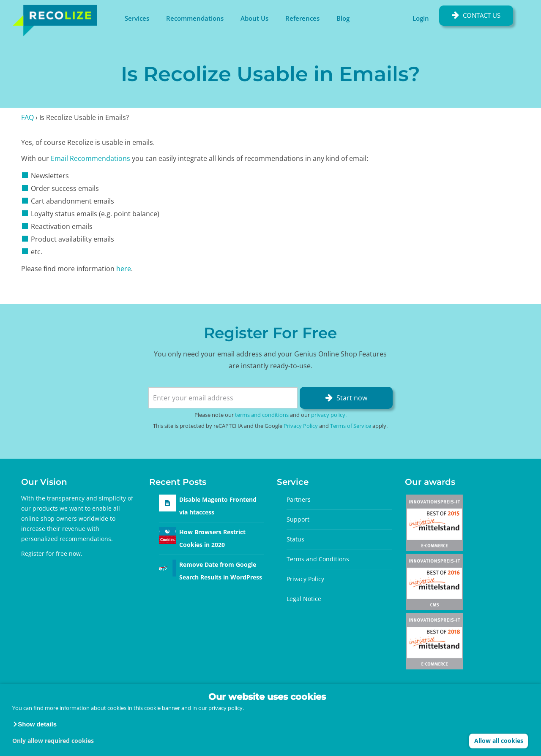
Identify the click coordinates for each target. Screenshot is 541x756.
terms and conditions (262, 415)
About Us (254, 18)
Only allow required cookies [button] (53, 741)
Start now (352, 398)
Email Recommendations (90, 158)
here (124, 269)
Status (295, 539)
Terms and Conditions (318, 559)
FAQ (27, 117)
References (302, 18)
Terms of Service (351, 426)
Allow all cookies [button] (499, 741)
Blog (343, 18)
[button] (34, 724)
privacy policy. (226, 708)
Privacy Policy (301, 426)
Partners (299, 499)
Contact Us (482, 15)
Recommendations (195, 18)
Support (298, 519)
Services (137, 18)
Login (421, 18)
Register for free (44, 553)
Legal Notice (304, 599)
